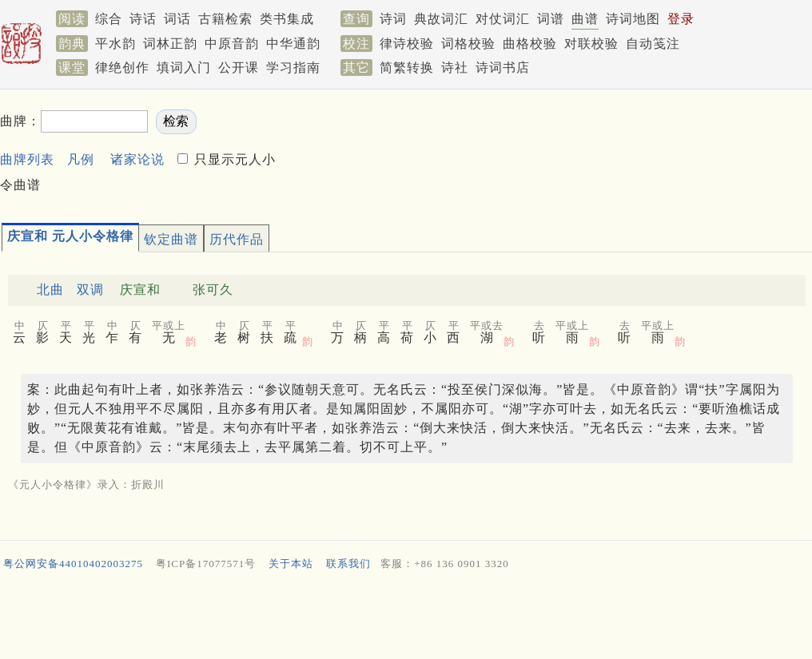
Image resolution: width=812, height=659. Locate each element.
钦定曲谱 (171, 239)
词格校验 (468, 44)
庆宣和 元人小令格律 (70, 236)
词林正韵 (170, 44)
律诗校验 (407, 44)
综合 (109, 19)
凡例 (81, 159)
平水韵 (115, 44)
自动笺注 (653, 44)
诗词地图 (633, 19)
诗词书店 (503, 67)
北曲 (50, 290)
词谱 (551, 19)
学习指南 (293, 67)
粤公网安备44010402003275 (73, 564)
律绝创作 (122, 67)
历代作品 (237, 239)
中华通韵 (293, 44)
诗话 (143, 19)
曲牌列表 (27, 159)
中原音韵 (232, 44)
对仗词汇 (503, 19)
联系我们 (348, 564)
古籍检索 (225, 19)
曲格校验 (530, 44)
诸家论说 (137, 159)
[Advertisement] (406, 618)
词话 (177, 19)
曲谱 (585, 19)
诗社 (455, 67)
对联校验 (591, 44)
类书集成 (287, 19)
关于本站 (291, 564)
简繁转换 (407, 67)
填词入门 (184, 67)
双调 (90, 290)
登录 (681, 19)
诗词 (393, 19)
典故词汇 (441, 19)
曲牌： (20, 121)
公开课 (239, 67)
